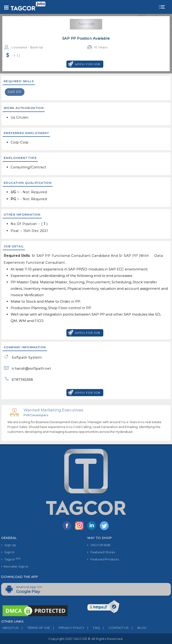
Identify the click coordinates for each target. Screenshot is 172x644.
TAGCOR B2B (99, 545)
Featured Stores (101, 552)
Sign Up (9, 545)
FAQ (92, 628)
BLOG (138, 628)
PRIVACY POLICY (67, 628)
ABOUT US (10, 628)
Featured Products (103, 559)
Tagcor (11, 559)
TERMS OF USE (34, 628)
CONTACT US (114, 628)
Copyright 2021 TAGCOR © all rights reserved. (86, 639)
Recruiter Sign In (15, 566)
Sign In (8, 552)
